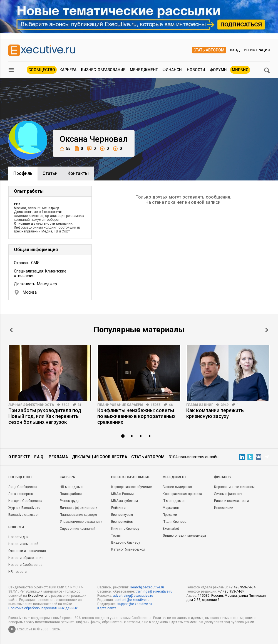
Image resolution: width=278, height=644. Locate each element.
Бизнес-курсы (122, 515)
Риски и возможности (231, 501)
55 (65, 149)
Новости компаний (23, 544)
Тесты (116, 536)
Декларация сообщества (100, 457)
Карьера (68, 70)
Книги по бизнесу (125, 529)
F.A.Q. (39, 457)
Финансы (172, 70)
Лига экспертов (21, 494)
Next (267, 330)
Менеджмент (144, 70)
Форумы (219, 70)
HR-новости (18, 572)
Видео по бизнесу (126, 543)
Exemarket (171, 529)
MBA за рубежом (125, 501)
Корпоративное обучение (131, 487)
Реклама (58, 457)
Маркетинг (171, 508)
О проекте (19, 457)
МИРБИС (240, 70)
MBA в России (122, 494)
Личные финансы (228, 494)
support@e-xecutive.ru (135, 604)
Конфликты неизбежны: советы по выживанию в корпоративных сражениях (136, 416)
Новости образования (26, 558)
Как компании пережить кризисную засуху (215, 413)
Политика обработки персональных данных (43, 608)
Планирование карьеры (120, 405)
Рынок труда (70, 501)
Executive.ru (37, 596)
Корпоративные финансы (234, 487)
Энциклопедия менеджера (184, 536)
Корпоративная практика (182, 494)
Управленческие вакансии (81, 522)
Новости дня (18, 537)
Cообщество (20, 477)
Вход (235, 50)
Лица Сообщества (23, 487)
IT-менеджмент (175, 501)
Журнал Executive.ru (24, 508)
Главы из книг (200, 405)
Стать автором (209, 50)
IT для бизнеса (175, 522)
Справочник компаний (78, 529)
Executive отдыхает (24, 515)
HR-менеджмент (73, 487)
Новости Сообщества (25, 565)
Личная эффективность (31, 405)
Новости (196, 70)
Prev (11, 330)
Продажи (170, 515)
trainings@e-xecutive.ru (154, 591)
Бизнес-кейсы (122, 522)
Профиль (23, 173)
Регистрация (257, 50)
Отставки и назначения (27, 551)
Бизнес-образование (103, 70)
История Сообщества (25, 501)
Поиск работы (71, 494)
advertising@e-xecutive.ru (133, 596)
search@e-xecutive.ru (147, 587)
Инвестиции (224, 508)
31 (80, 405)
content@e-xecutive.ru (132, 600)
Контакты (78, 173)
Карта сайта (107, 608)
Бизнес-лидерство (177, 487)
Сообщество (42, 70)
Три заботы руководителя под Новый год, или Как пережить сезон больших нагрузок (45, 416)
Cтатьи (50, 173)
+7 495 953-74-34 (242, 587)
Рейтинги (118, 508)
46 (171, 405)
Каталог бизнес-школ (128, 549)
